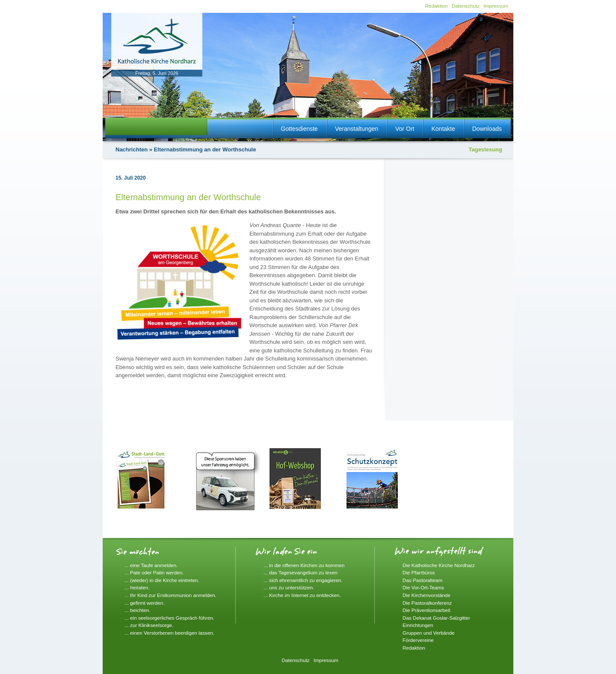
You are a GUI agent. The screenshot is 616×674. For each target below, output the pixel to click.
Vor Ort (405, 129)
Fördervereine (418, 640)
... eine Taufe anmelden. (151, 565)
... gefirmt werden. (145, 603)
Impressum (496, 6)
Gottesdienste (299, 129)
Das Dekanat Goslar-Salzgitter (436, 618)
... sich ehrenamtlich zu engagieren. (303, 580)
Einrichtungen (418, 625)
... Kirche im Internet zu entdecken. (302, 595)
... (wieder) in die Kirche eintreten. (162, 580)
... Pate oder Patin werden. (154, 572)
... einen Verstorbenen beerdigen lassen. (169, 633)
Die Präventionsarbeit (426, 610)
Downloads (487, 129)
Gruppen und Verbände (429, 633)
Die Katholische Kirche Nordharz (439, 565)
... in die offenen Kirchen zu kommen (304, 565)
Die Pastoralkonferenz (427, 603)
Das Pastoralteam (422, 580)
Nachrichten (132, 149)
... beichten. (137, 610)
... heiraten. (137, 587)
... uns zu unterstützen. (289, 587)
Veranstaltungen (357, 129)
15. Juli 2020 (131, 178)
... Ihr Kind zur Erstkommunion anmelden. (170, 595)
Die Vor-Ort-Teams (423, 587)
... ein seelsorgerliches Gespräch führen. (169, 618)
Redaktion (437, 6)
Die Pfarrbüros (419, 572)
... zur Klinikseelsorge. (149, 625)
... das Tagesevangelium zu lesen (301, 572)
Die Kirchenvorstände (426, 595)
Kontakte (443, 129)
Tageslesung (485, 149)
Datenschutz (466, 6)
